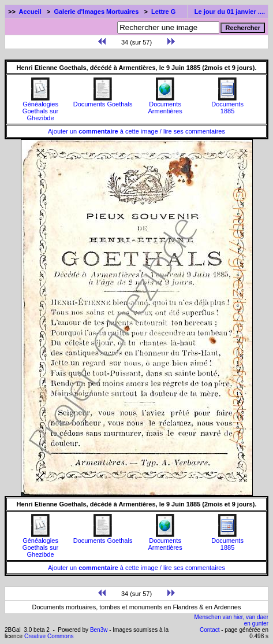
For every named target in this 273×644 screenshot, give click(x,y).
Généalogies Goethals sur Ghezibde (40, 108)
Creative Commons (49, 636)
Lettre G (163, 12)
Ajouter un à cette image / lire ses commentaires (136, 131)
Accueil (30, 12)
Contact (210, 630)
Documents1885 (227, 105)
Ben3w (99, 630)
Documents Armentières (165, 105)
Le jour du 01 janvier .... (230, 12)
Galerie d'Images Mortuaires (96, 12)
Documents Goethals (103, 101)
